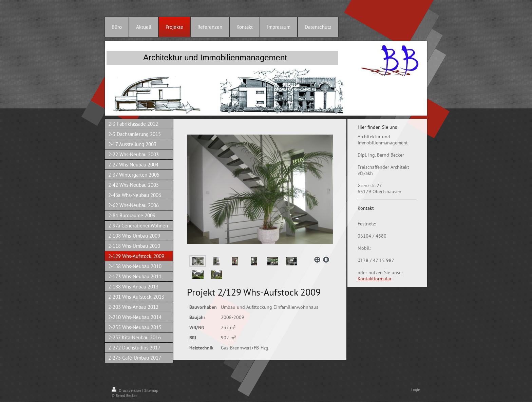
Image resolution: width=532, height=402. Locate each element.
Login (416, 390)
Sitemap (151, 390)
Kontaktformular (374, 279)
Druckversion (127, 390)
